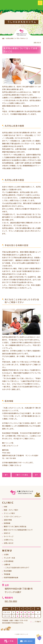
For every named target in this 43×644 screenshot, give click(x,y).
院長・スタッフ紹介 (11, 510)
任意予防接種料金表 (11, 578)
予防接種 (7, 574)
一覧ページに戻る (22, 475)
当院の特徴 (8, 520)
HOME (6, 507)
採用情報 (7, 523)
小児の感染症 (9, 561)
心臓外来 (7, 565)
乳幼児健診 (8, 571)
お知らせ (7, 533)
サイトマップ (9, 537)
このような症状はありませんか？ (17, 568)
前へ (6, 475)
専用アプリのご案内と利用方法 (15, 527)
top (39, 638)
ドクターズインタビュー (13, 517)
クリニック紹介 (9, 514)
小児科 (6, 555)
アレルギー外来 (9, 558)
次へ (37, 475)
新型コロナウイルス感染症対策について (18, 530)
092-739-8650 (11, 601)
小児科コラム (9, 540)
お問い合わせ (9, 543)
